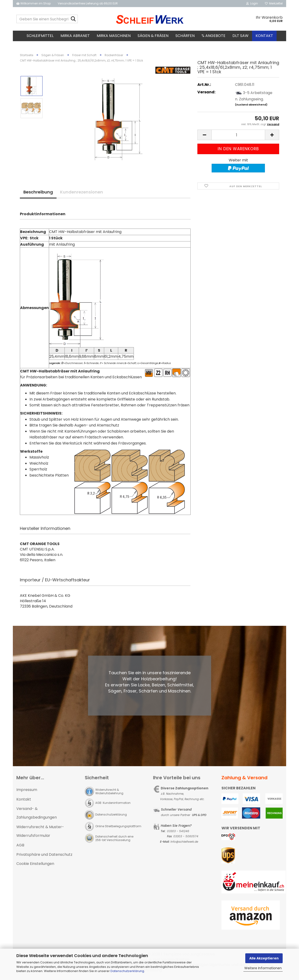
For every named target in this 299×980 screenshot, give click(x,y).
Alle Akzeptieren (264, 958)
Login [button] (252, 3)
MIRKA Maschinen (114, 36)
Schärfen (185, 36)
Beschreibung (38, 193)
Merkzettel (274, 3)
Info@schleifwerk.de (184, 843)
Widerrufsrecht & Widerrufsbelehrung (109, 793)
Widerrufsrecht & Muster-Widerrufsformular (40, 833)
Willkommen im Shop (34, 3)
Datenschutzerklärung (127, 971)
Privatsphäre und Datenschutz (44, 856)
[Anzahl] (238, 137)
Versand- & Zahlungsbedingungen (37, 815)
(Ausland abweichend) (251, 106)
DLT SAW (240, 36)
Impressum (27, 791)
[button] (204, 137)
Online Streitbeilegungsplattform (118, 828)
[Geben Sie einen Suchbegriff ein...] (73, 19)
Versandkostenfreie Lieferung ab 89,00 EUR (88, 3)
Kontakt (264, 36)
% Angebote (214, 36)
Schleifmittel (40, 36)
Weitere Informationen (263, 968)
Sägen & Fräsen (153, 36)
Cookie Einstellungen (35, 865)
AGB (20, 847)
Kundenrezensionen (82, 193)
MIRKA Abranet (75, 36)
